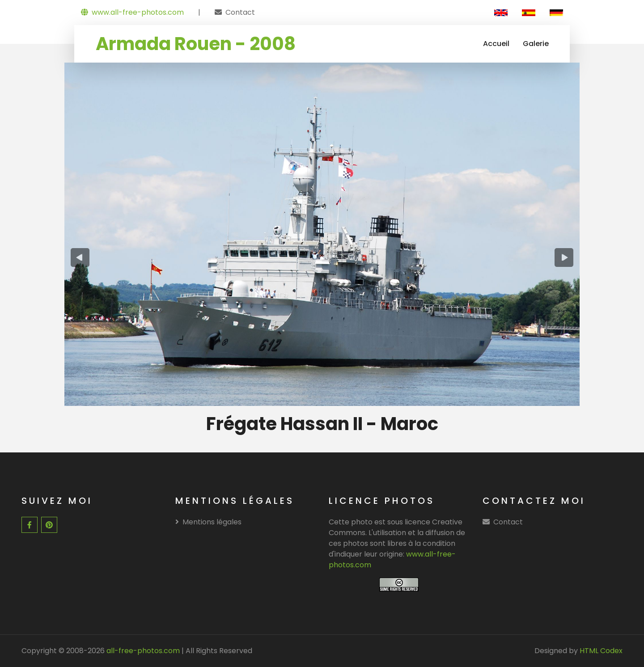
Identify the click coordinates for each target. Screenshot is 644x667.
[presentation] (80, 257)
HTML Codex (601, 651)
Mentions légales (208, 522)
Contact (240, 12)
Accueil (496, 44)
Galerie (536, 44)
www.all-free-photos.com (132, 12)
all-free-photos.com (142, 651)
